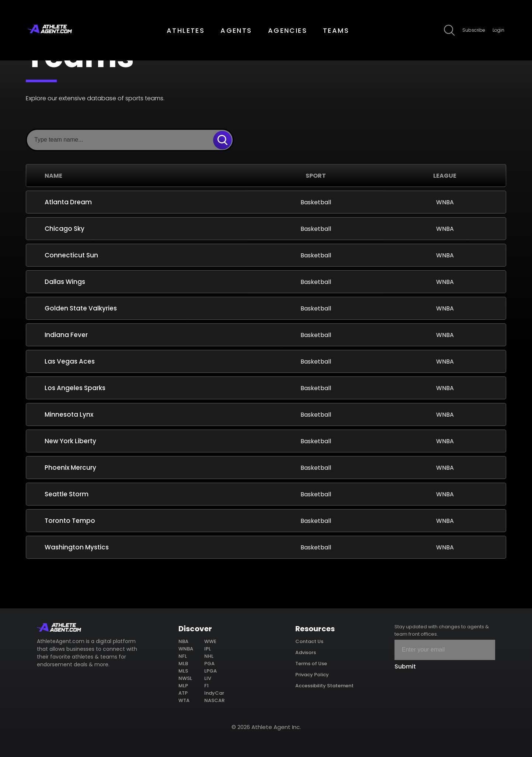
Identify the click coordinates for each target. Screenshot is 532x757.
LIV (208, 678)
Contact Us (309, 641)
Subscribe (474, 30)
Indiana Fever (66, 335)
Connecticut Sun (71, 255)
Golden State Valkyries (81, 308)
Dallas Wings (65, 282)
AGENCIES (288, 30)
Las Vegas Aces (70, 361)
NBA (183, 641)
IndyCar (214, 693)
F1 (206, 686)
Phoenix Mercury (70, 468)
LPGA (211, 671)
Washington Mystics (77, 547)
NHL (209, 656)
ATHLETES (186, 30)
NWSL (185, 678)
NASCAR (214, 700)
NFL (183, 656)
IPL (208, 649)
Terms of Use (311, 664)
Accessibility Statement (324, 686)
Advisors (306, 652)
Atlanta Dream (68, 202)
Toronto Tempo (70, 521)
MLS (183, 671)
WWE (210, 641)
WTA (184, 700)
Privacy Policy (312, 675)
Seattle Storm (67, 494)
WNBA (186, 649)
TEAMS (336, 30)
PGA (209, 664)
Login (498, 30)
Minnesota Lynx (69, 414)
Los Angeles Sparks (75, 388)
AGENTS (236, 30)
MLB (183, 664)
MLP (183, 686)
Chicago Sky (65, 229)
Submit (405, 666)
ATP (183, 693)
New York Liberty (70, 441)
